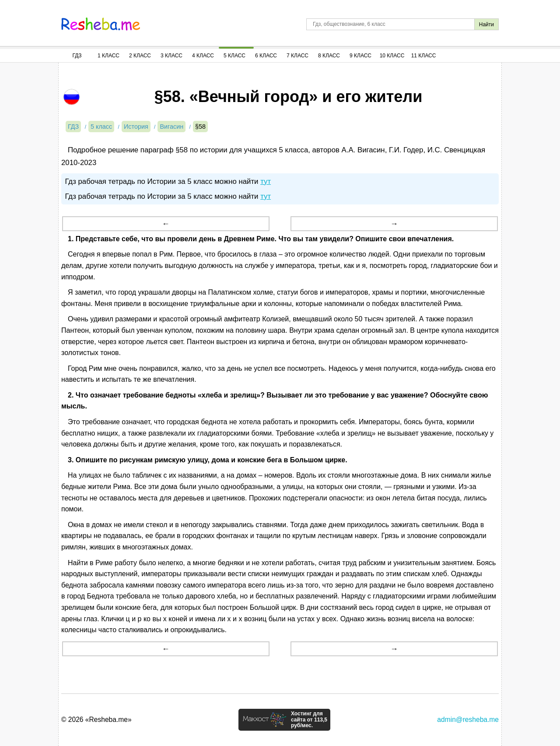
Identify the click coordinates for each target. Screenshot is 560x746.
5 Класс (234, 56)
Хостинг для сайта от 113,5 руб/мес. (309, 720)
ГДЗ (77, 56)
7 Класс (297, 56)
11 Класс (424, 56)
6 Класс (266, 56)
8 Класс (329, 56)
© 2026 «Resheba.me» (96, 720)
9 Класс (360, 56)
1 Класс (108, 56)
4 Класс (203, 56)
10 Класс (392, 56)
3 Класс (171, 56)
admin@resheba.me (468, 720)
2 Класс (140, 56)
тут (266, 181)
